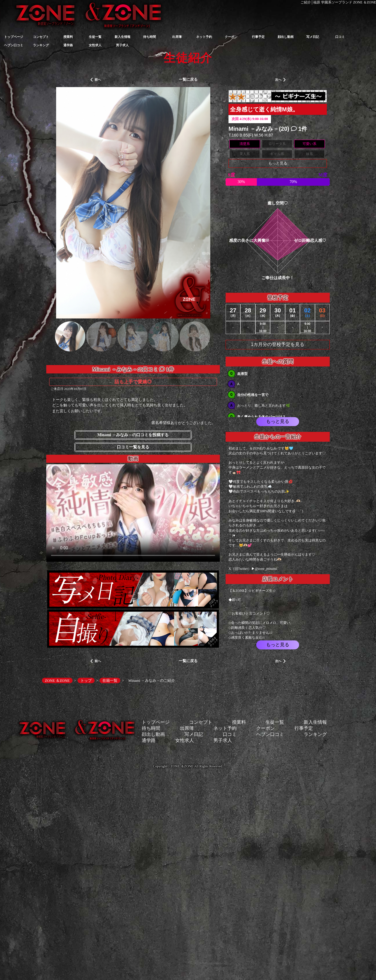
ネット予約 (204, 37)
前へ (96, 80)
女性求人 (95, 45)
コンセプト (41, 37)
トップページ (14, 37)
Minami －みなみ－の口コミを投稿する (133, 435)
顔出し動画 (286, 37)
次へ (280, 80)
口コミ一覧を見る (133, 447)
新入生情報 (122, 37)
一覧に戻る (188, 79)
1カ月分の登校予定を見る (278, 344)
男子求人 (122, 45)
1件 (299, 129)
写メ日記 (313, 37)
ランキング (41, 45)
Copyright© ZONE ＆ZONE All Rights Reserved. (188, 766)
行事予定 (258, 37)
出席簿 (177, 37)
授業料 (68, 37)
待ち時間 (150, 37)
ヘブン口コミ (14, 45)
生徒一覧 (95, 37)
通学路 (68, 45)
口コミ (340, 37)
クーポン (231, 37)
